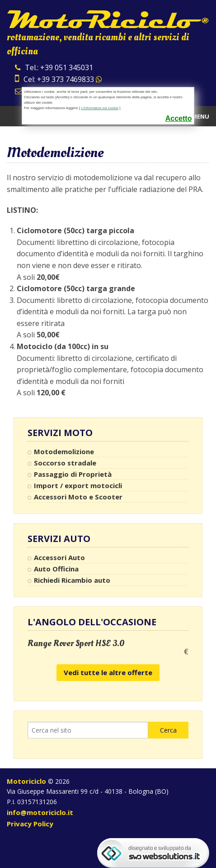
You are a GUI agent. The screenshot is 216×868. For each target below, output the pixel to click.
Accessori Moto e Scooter (78, 497)
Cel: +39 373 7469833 (59, 79)
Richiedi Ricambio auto (72, 580)
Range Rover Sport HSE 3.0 (76, 643)
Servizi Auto (59, 539)
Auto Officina (56, 569)
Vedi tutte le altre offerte (108, 672)
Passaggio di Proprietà (73, 474)
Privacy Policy (30, 824)
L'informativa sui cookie (100, 108)
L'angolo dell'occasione (92, 622)
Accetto (179, 118)
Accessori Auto (59, 557)
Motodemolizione (64, 451)
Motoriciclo (26, 781)
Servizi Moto (60, 433)
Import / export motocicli (78, 485)
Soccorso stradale (65, 463)
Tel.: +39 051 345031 (54, 67)
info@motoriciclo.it (40, 812)
